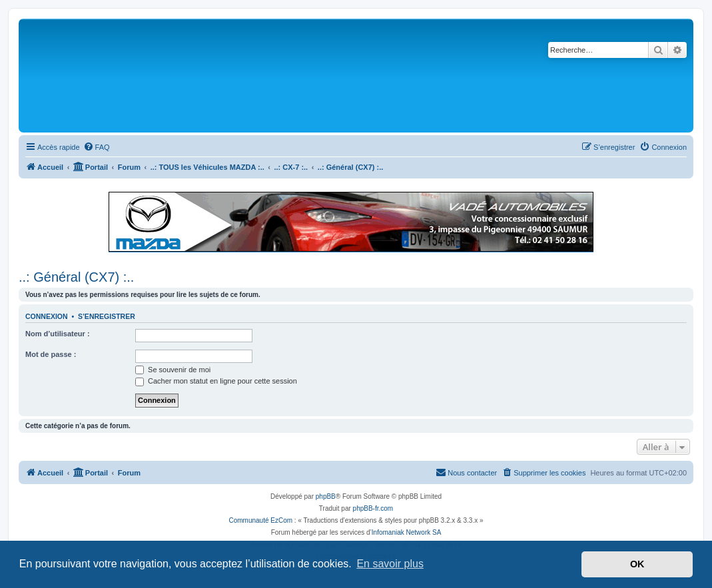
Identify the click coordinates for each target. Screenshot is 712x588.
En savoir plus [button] (390, 564)
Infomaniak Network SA (407, 532)
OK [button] (637, 564)
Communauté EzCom (260, 520)
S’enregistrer (107, 316)
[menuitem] (97, 147)
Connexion (47, 316)
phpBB (326, 496)
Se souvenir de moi (173, 370)
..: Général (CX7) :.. (76, 277)
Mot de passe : (51, 354)
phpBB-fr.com (373, 508)
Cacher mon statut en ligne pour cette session (216, 381)
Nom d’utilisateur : (58, 334)
